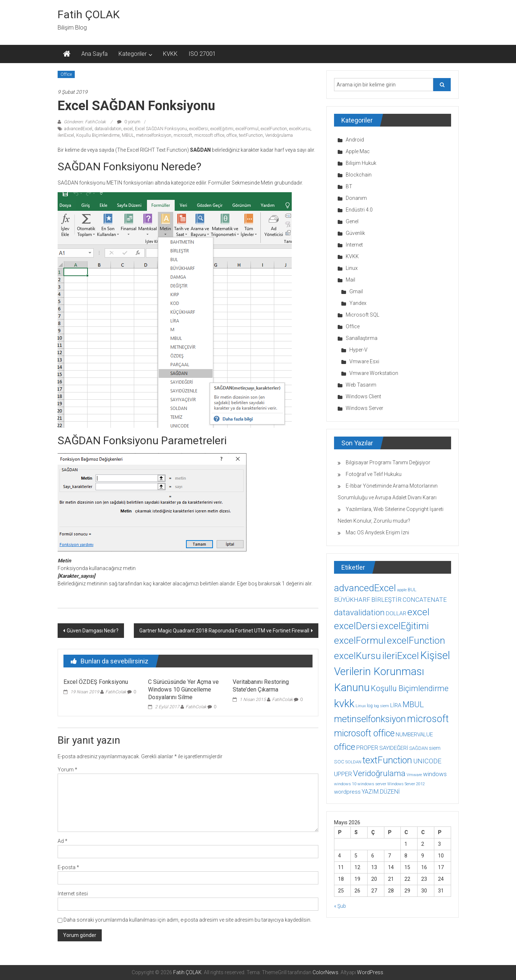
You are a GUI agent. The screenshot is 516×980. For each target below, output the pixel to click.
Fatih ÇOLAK (89, 14)
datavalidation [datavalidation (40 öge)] (359, 613)
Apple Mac (358, 151)
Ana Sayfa (94, 54)
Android (355, 140)
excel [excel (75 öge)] (418, 612)
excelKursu (300, 129)
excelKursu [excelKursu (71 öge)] (358, 656)
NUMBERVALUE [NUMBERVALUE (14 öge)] (414, 735)
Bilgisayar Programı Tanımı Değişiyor (388, 462)
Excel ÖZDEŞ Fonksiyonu (96, 682)
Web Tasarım (361, 385)
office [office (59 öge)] (345, 747)
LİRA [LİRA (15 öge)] (396, 705)
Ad (63, 841)
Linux (352, 268)
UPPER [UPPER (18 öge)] (343, 774)
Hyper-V (358, 350)
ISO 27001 (202, 54)
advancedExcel (78, 129)
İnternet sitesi (73, 894)
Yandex (358, 303)
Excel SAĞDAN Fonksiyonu (161, 129)
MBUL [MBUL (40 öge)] (413, 704)
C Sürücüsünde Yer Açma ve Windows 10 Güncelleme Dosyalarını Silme (183, 690)
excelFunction (274, 129)
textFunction (251, 135)
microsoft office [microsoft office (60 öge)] (364, 733)
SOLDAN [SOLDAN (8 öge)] (353, 762)
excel (128, 129)
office (232, 135)
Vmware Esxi (364, 361)
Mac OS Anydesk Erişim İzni (377, 532)
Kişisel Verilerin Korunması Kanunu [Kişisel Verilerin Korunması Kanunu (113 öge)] (392, 671)
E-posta (68, 867)
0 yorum (129, 122)
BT (349, 186)
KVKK (170, 54)
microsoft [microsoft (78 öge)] (428, 719)
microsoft (183, 135)
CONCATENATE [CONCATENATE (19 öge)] (425, 600)
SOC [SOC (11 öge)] (339, 762)
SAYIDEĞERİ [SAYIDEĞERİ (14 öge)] (394, 748)
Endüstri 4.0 (359, 210)
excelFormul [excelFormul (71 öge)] (360, 640)
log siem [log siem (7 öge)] (381, 706)
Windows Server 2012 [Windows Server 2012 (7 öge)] (406, 784)
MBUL (128, 135)
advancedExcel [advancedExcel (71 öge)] (365, 588)
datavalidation (108, 129)
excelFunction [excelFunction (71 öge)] (416, 640)
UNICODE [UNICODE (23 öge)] (427, 761)
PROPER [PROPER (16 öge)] (367, 748)
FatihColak (116, 692)
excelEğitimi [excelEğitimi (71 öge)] (404, 626)
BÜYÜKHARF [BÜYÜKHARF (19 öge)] (352, 600)
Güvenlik (355, 233)
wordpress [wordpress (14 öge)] (347, 792)
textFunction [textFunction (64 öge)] (387, 760)
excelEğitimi (222, 129)
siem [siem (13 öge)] (435, 748)
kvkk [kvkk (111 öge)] (344, 704)
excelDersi (199, 129)
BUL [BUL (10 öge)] (412, 590)
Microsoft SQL (362, 315)
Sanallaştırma (362, 338)
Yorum (67, 770)
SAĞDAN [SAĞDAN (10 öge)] (418, 748)
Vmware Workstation (374, 373)
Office (66, 74)
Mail (350, 280)
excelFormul (247, 129)
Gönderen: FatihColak (85, 122)
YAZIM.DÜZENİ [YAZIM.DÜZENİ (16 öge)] (381, 792)
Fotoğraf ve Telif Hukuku (374, 474)
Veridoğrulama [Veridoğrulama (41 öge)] (379, 773)
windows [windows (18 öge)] (435, 774)
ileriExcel (66, 135)
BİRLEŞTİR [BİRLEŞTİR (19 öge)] (386, 600)
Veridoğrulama (279, 135)
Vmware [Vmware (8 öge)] (414, 775)
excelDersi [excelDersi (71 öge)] (356, 626)
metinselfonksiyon (154, 135)
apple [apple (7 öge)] (402, 590)
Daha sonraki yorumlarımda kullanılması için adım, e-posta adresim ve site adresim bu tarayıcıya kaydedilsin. (187, 920)
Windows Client (363, 396)
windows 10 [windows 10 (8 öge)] (345, 784)
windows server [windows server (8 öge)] (372, 784)
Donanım (356, 198)
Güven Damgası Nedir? (93, 631)
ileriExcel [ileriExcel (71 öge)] (401, 656)
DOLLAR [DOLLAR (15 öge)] (396, 613)
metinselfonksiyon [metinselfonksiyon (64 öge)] (370, 719)
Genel (352, 221)
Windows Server (364, 408)
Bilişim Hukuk (361, 163)
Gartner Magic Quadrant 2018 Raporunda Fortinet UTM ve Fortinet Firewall (224, 631)
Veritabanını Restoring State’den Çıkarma (261, 686)
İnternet (354, 245)
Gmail (356, 291)
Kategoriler (133, 54)
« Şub (340, 906)
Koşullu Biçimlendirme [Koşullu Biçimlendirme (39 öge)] (410, 688)
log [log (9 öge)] (370, 706)
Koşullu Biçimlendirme (98, 135)
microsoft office (209, 135)
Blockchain (359, 175)
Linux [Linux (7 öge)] (361, 706)
